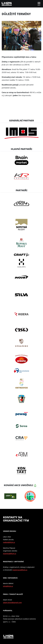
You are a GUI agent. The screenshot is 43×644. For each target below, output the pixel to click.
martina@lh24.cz (10, 553)
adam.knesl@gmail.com (12, 602)
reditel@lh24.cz (9, 542)
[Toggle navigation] (39, 4)
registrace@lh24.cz (20, 570)
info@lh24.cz (8, 586)
